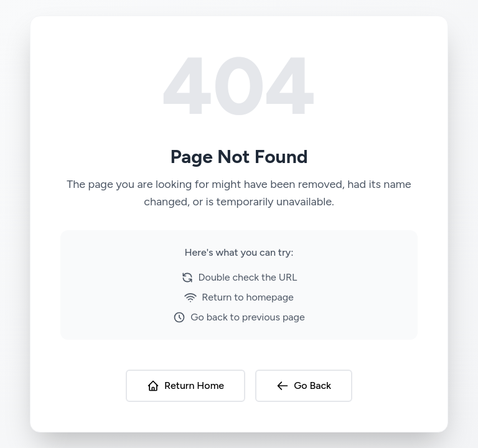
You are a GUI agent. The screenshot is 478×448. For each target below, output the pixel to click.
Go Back (304, 386)
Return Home (185, 386)
